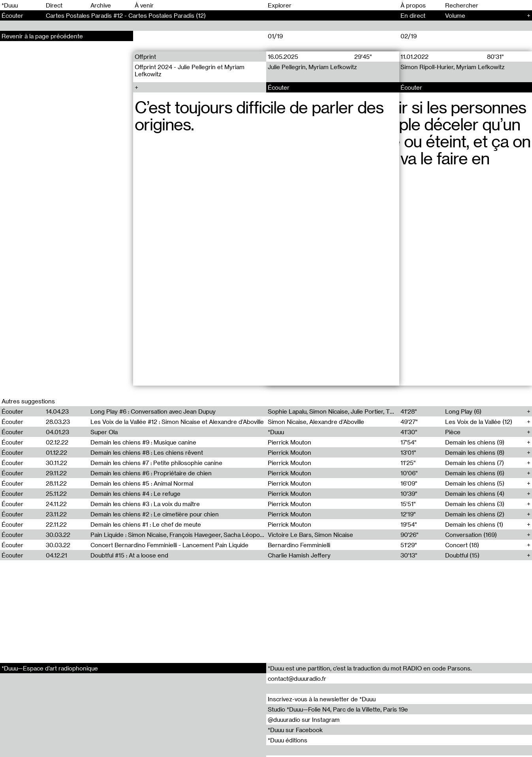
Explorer (280, 5)
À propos (413, 5)
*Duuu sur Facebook (295, 730)
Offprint (145, 56)
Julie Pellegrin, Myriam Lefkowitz (312, 67)
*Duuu (10, 5)
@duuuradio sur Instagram (304, 719)
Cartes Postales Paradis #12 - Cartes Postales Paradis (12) (126, 15)
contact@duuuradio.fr (297, 678)
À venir (144, 5)
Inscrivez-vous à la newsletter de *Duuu (322, 699)
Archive (101, 5)
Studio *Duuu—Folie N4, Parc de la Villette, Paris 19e (338, 709)
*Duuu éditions (288, 740)
